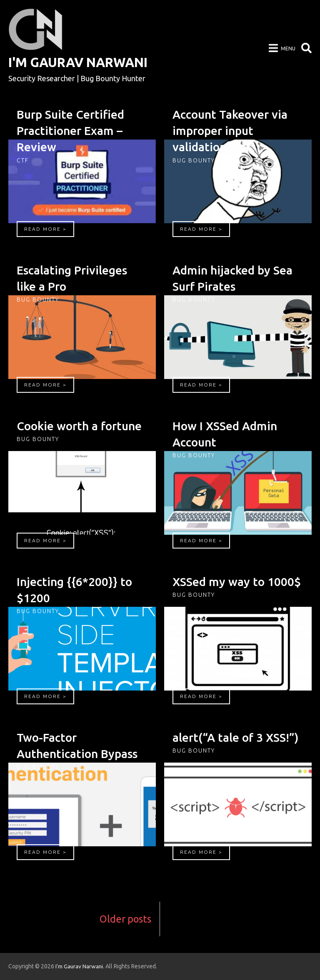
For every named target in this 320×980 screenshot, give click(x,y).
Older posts (125, 919)
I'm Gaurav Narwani (82, 62)
